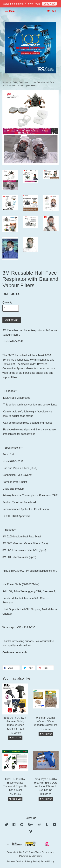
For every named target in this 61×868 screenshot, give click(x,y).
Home (5, 82)
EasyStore (37, 856)
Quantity (7, 302)
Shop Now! (49, 4)
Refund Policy (47, 861)
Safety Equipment (21, 82)
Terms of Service (15, 861)
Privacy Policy (32, 861)
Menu (10, 11)
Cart (51, 11)
